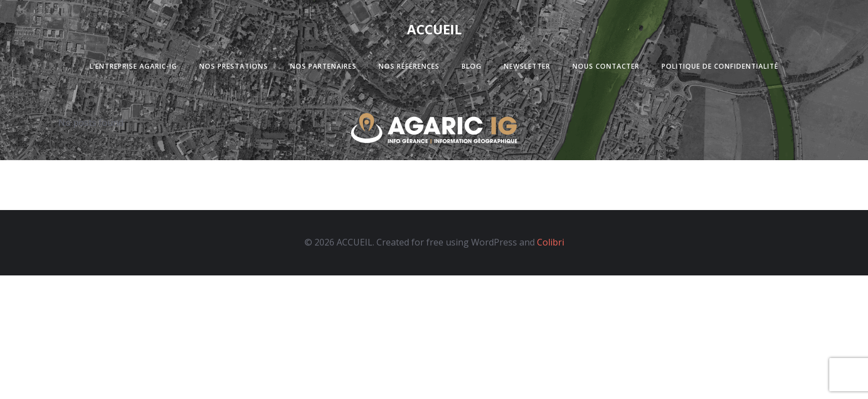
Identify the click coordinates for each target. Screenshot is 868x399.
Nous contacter (606, 66)
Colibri (551, 242)
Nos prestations (234, 66)
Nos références (409, 66)
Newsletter (527, 66)
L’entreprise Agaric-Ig (133, 66)
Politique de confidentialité (720, 66)
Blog (472, 66)
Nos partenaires (323, 66)
